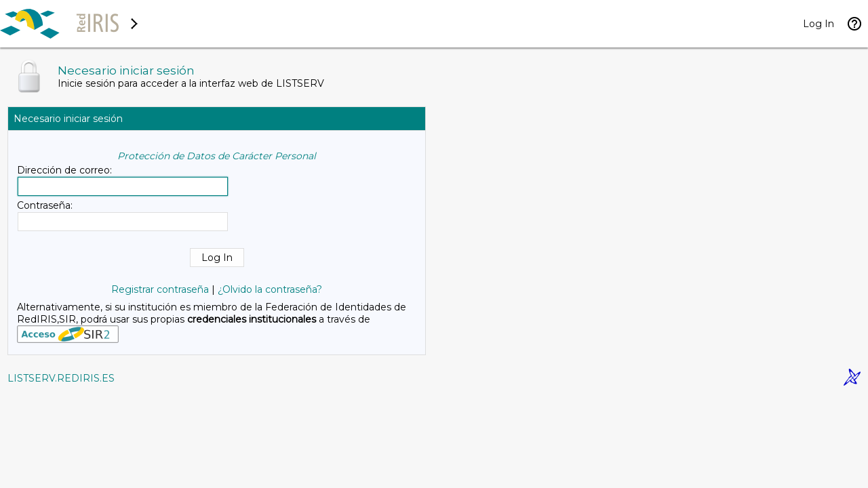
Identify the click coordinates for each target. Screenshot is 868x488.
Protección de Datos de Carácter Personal (217, 156)
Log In (818, 24)
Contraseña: (45, 205)
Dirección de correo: (64, 170)
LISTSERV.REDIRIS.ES (61, 378)
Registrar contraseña (160, 289)
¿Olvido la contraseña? (270, 289)
